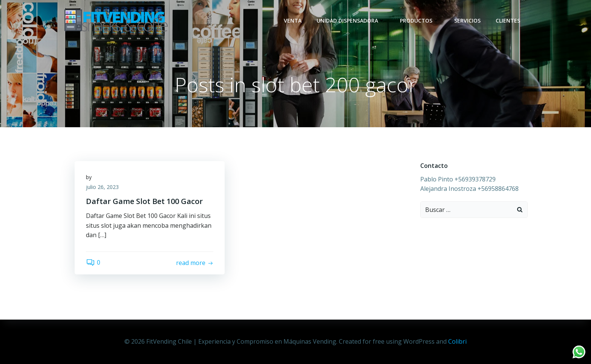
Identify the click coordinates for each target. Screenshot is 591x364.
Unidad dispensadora (351, 21)
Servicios (467, 21)
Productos (420, 21)
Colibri (457, 341)
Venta (293, 21)
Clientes (508, 21)
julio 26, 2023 (102, 187)
